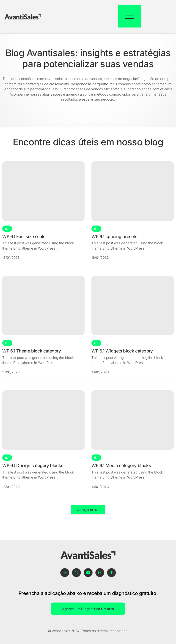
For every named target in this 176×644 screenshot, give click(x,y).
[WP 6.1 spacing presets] (133, 191)
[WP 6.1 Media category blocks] (133, 420)
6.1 (7, 229)
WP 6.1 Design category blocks (33, 466)
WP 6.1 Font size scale (24, 237)
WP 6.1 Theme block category (32, 351)
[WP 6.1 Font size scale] (43, 191)
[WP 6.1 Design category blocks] (43, 420)
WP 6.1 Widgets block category (122, 351)
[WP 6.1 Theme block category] (43, 306)
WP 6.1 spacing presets (114, 237)
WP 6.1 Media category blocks (121, 466)
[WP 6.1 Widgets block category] (133, 306)
